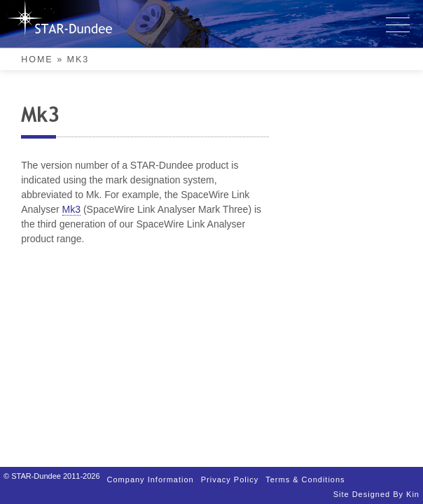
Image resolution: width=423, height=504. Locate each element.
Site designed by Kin (215, 495)
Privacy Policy (215, 465)
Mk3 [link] (338, 166)
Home (37, 59)
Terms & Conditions (215, 479)
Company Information (215, 449)
